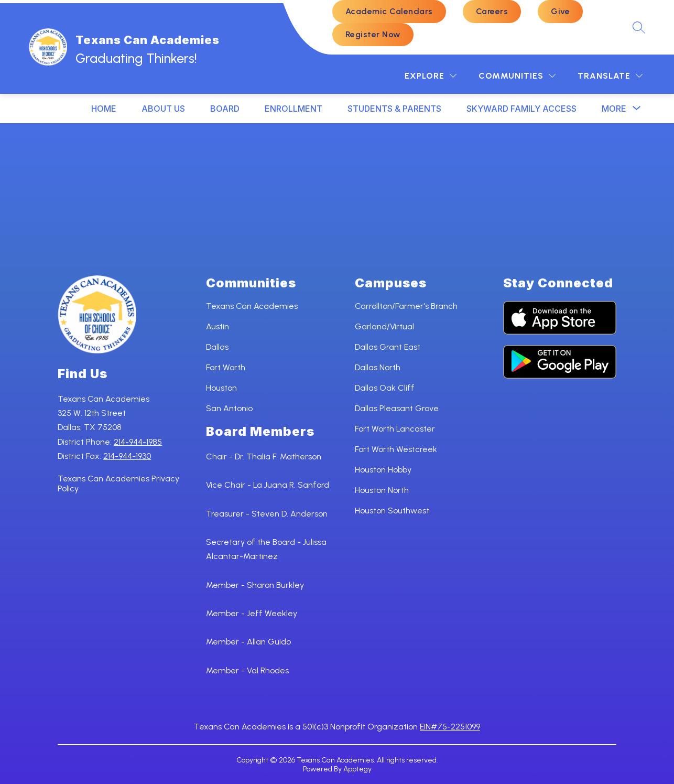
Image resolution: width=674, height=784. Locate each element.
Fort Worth (226, 367)
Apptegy (357, 769)
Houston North (382, 490)
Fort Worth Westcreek (396, 449)
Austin (218, 326)
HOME (104, 109)
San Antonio (229, 408)
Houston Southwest (392, 511)
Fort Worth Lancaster (395, 429)
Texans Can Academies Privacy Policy (118, 484)
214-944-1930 (127, 456)
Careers (492, 11)
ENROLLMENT (293, 109)
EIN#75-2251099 (450, 727)
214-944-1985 (138, 442)
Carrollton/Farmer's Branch (406, 306)
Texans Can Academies (252, 306)
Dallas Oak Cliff (385, 388)
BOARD (225, 109)
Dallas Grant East (388, 347)
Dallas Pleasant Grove (397, 408)
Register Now (373, 34)
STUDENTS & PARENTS (394, 109)
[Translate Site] (610, 76)
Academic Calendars (389, 11)
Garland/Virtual (384, 326)
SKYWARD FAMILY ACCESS (521, 109)
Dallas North (378, 367)
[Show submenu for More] (614, 109)
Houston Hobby (383, 470)
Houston (221, 388)
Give (560, 11)
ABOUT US (163, 109)
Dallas (217, 347)
